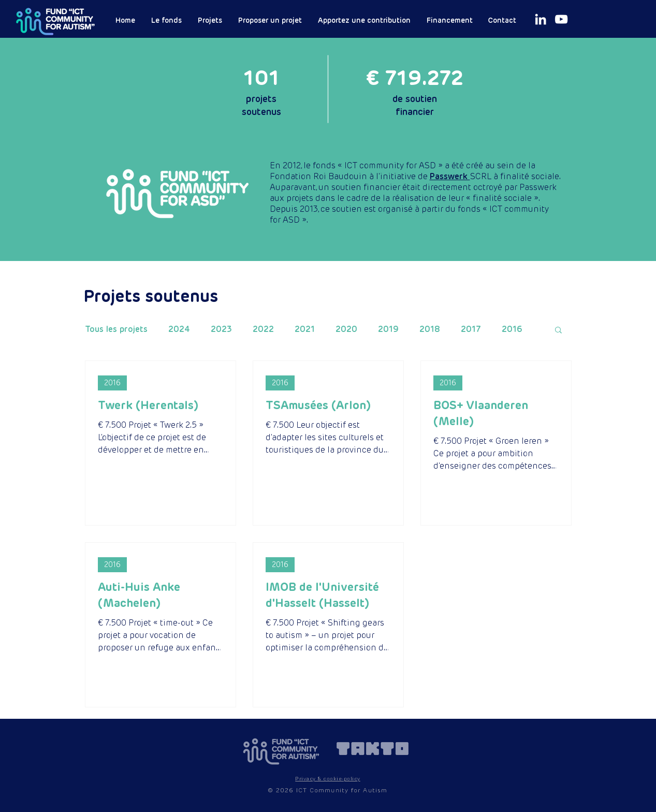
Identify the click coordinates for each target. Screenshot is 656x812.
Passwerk (450, 176)
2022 (263, 329)
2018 (430, 329)
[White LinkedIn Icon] (541, 19)
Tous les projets (116, 329)
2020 (346, 329)
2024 (179, 329)
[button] (558, 331)
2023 (221, 329)
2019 (388, 329)
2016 (512, 329)
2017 (471, 329)
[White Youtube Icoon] (561, 19)
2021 (305, 329)
